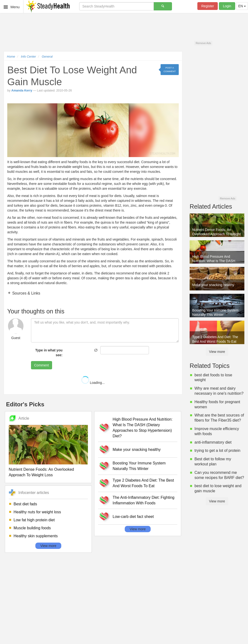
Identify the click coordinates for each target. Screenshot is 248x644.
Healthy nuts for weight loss (37, 512)
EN (242, 6)
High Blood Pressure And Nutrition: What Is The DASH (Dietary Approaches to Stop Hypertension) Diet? (143, 428)
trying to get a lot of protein (217, 451)
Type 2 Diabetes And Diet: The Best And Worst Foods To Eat (143, 483)
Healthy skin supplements (36, 536)
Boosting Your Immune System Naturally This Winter (139, 466)
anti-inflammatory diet (213, 442)
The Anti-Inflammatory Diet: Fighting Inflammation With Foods (143, 500)
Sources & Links (26, 293)
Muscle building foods (32, 528)
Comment (42, 365)
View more (48, 546)
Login (227, 6)
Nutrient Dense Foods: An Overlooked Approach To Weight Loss (41, 472)
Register (208, 6)
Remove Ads (203, 43)
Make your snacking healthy (137, 450)
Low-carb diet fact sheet (133, 517)
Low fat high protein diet (34, 520)
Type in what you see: (49, 353)
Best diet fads (25, 504)
